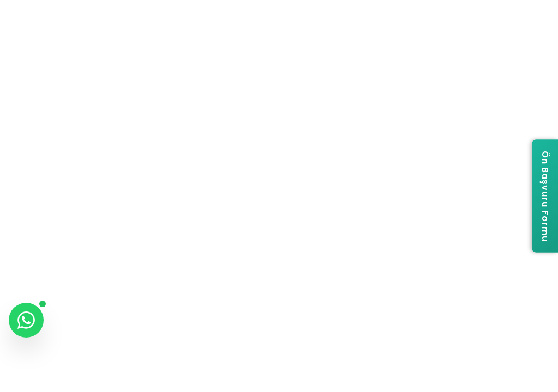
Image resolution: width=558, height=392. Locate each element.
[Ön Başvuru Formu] (545, 196)
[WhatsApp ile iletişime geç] (26, 320)
